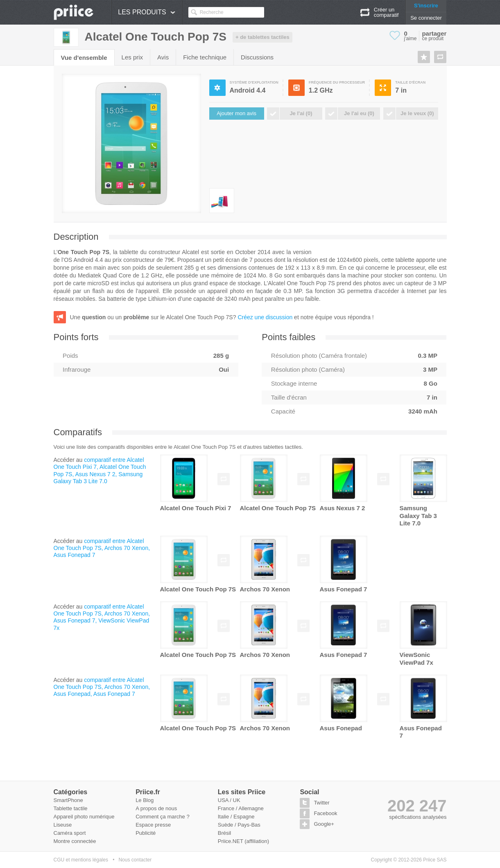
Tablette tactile (71, 808)
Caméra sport (70, 833)
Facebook (325, 813)
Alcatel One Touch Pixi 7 (196, 508)
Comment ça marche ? (163, 817)
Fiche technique (205, 57)
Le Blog (145, 800)
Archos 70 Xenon (265, 589)
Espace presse (153, 825)
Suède (226, 825)
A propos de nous (156, 808)
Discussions (257, 57)
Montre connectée (75, 841)
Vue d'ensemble (84, 58)
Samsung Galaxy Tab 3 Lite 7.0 (418, 516)
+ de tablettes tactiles (262, 37)
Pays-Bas (249, 825)
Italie (223, 817)
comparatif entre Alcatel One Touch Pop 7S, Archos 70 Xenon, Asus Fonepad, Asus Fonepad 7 (102, 687)
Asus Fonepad (341, 728)
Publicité (146, 833)
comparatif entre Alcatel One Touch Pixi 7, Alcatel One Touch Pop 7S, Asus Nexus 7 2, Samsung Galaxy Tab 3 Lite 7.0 (100, 470)
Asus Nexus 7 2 (343, 508)
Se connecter (426, 18)
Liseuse (63, 825)
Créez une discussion (265, 317)
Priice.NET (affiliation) (243, 841)
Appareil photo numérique (84, 817)
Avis (163, 57)
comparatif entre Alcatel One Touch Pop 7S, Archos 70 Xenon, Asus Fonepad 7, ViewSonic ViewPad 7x (102, 617)
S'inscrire (426, 6)
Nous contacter (135, 860)
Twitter (321, 803)
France (226, 808)
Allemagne (251, 808)
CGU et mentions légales (81, 860)
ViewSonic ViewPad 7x (416, 658)
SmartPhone (68, 800)
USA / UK (229, 800)
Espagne (244, 817)
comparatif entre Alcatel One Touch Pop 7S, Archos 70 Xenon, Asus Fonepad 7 (102, 548)
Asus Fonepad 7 (344, 589)
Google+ (324, 824)
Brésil (225, 833)
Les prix (132, 57)
